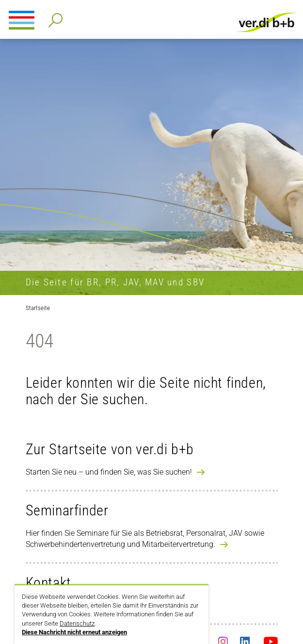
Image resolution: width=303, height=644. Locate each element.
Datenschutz (77, 623)
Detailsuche (54, 17)
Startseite (38, 308)
